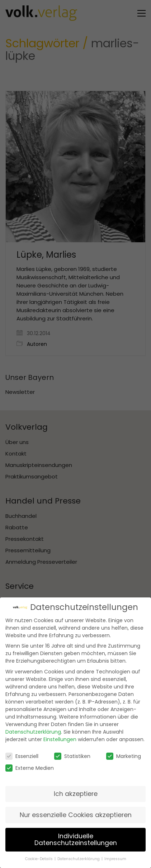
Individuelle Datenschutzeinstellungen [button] (76, 839)
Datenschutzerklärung (33, 731)
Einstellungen (60, 739)
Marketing (124, 756)
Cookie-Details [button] (39, 859)
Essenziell (22, 756)
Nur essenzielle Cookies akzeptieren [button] (76, 815)
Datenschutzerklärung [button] (79, 859)
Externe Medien (30, 768)
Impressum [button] (115, 859)
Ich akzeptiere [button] (76, 793)
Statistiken (72, 756)
